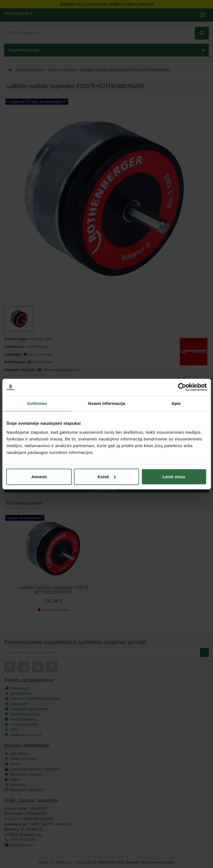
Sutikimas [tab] (37, 403)
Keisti (107, 476)
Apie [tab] (176, 403)
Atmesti (39, 476)
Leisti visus (174, 476)
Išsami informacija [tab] (106, 403)
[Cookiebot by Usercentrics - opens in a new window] (182, 387)
